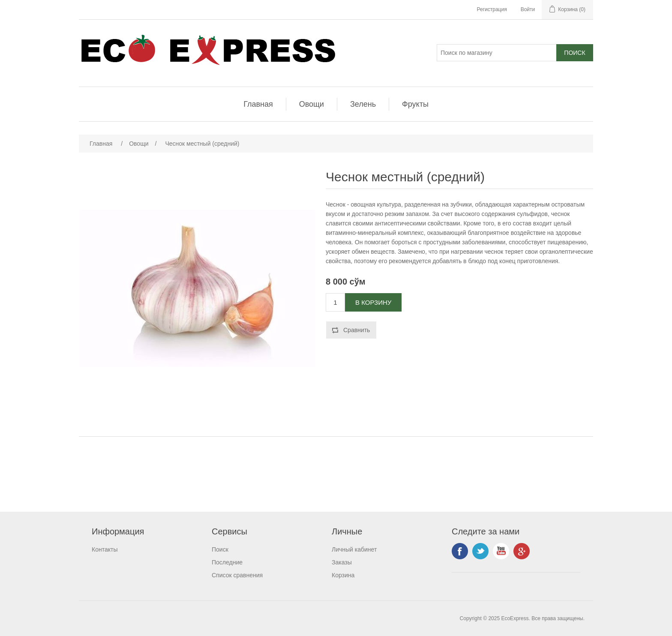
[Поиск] (497, 53)
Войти (528, 9)
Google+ (522, 551)
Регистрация (492, 9)
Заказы (342, 562)
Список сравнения (237, 575)
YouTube (501, 551)
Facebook (460, 551)
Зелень (363, 104)
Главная (258, 104)
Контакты (105, 549)
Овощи (312, 104)
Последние (227, 562)
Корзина (343, 575)
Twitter (480, 551)
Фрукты (415, 104)
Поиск (220, 549)
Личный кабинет (354, 549)
